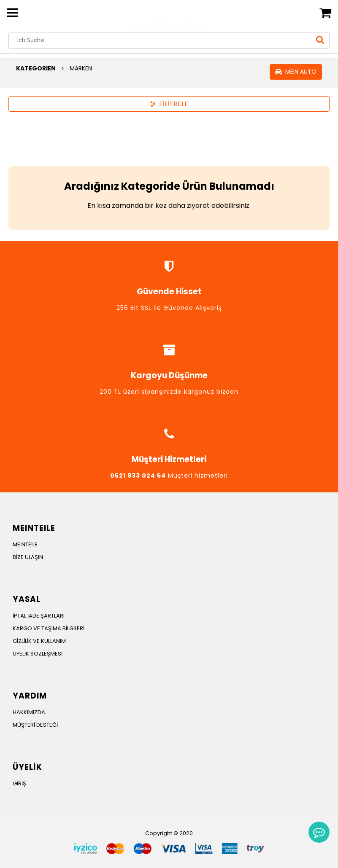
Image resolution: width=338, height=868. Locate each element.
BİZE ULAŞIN (28, 557)
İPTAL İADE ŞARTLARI (39, 616)
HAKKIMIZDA (29, 712)
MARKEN (81, 68)
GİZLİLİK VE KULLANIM (39, 641)
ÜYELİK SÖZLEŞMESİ (38, 654)
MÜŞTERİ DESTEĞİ (35, 725)
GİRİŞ (19, 783)
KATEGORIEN (36, 68)
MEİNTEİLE (25, 544)
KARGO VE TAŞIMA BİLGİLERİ (49, 628)
